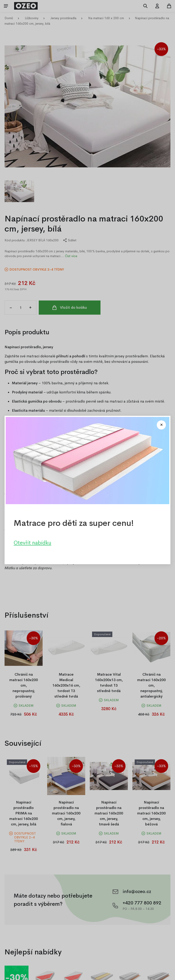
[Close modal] (161, 425)
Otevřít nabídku (32, 543)
